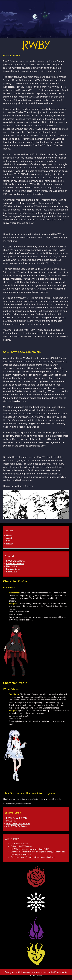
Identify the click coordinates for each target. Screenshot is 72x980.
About (9, 538)
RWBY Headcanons (15, 564)
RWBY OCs (11, 572)
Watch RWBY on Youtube (18, 824)
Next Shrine (12, 566)
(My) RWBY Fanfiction (16, 826)
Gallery (10, 544)
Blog (8, 541)
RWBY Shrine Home (15, 561)
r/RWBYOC (11, 821)
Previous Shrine (13, 569)
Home (9, 535)
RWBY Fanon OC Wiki (16, 818)
